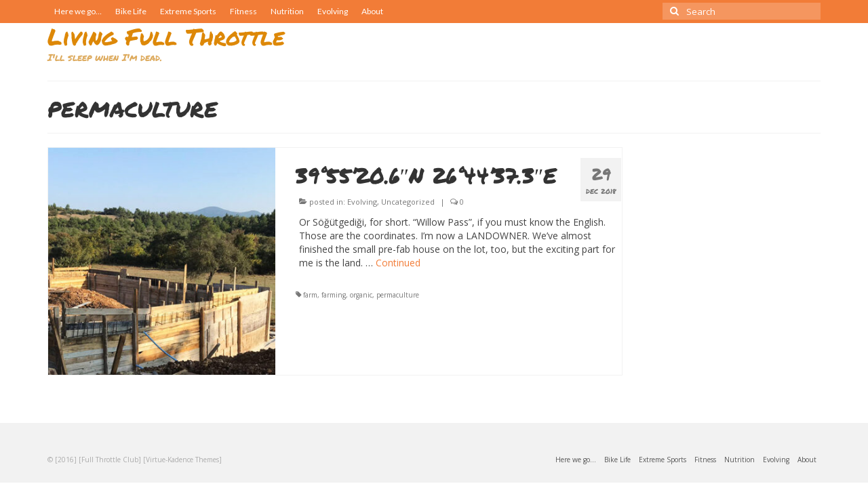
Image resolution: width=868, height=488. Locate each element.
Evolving (362, 202)
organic (361, 295)
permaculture (398, 295)
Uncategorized (408, 202)
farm (310, 295)
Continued (398, 263)
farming (334, 295)
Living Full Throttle (166, 36)
